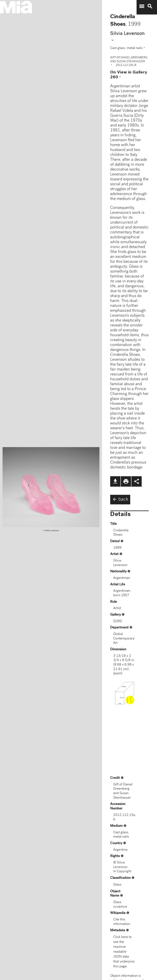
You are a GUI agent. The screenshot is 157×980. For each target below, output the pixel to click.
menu (142, 6)
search (150, 6)
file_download (115, 481)
